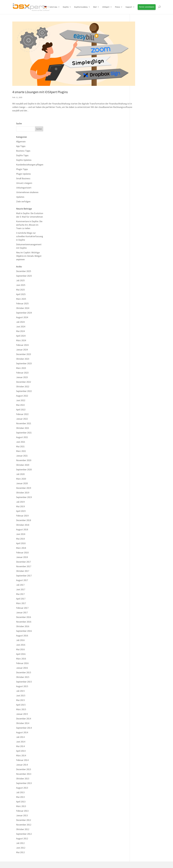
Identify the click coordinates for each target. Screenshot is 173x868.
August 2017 (140, 480)
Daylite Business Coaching (65, 796)
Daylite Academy (81, 7)
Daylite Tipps (140, 55)
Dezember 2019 (141, 388)
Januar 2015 (139, 614)
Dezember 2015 (141, 572)
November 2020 (141, 360)
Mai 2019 (138, 406)
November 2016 (141, 522)
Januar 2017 (139, 512)
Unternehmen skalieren (145, 92)
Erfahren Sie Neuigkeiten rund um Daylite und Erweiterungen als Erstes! (143, 800)
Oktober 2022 (140, 286)
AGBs (80, 836)
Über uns (95, 808)
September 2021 (141, 332)
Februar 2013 (140, 711)
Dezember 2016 (141, 517)
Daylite (66, 7)
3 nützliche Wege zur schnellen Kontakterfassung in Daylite (147, 136)
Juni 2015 (138, 595)
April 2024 (138, 236)
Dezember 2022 (141, 282)
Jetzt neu (53, 7)
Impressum (68, 836)
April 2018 (138, 443)
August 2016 (140, 535)
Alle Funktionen (22, 802)
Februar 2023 (140, 272)
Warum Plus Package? (25, 796)
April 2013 (138, 701)
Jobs (93, 820)
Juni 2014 (138, 641)
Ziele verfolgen (141, 101)
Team (93, 814)
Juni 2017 (138, 489)
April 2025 (138, 194)
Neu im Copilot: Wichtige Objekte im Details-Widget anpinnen (146, 156)
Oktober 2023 (140, 259)
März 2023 (139, 268)
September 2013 (141, 683)
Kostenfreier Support (63, 814)
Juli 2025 (138, 180)
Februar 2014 (140, 660)
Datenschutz (92, 836)
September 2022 (141, 291)
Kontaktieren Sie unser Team (73, 777)
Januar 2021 (139, 355)
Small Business (141, 78)
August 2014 (140, 632)
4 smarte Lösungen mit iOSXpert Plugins (40, 85)
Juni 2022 (138, 300)
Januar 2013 (139, 715)
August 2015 (140, 586)
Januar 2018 (139, 457)
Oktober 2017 (140, 471)
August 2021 (140, 337)
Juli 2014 (138, 637)
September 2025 (141, 176)
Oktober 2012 (140, 729)
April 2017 (138, 498)
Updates (138, 97)
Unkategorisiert (141, 87)
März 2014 (139, 655)
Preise (117, 7)
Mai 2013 (138, 697)
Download (57, 820)
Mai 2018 (138, 438)
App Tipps (138, 46)
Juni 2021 (138, 342)
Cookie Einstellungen (111, 836)
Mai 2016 (138, 549)
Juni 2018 (138, 434)
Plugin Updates (141, 73)
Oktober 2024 (140, 208)
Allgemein (138, 41)
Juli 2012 (138, 743)
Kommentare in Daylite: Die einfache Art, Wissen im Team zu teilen (147, 124)
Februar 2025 (140, 203)
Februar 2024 (140, 245)
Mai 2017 (138, 494)
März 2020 (139, 379)
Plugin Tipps (139, 69)
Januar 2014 (139, 664)
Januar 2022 (139, 319)
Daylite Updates (141, 60)
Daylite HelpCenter (62, 808)
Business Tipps (141, 50)
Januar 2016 (139, 568)
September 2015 (141, 581)
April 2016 (138, 554)
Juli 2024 (138, 222)
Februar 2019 (140, 415)
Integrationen (21, 814)
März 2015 (139, 609)
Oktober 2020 (140, 365)
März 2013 (139, 706)
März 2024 (139, 240)
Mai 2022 (138, 305)
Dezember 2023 (141, 254)
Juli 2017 (138, 485)
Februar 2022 (140, 314)
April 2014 (138, 651)
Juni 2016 (138, 545)
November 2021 (141, 323)
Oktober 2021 (140, 328)
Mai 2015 (138, 600)
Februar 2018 (140, 452)
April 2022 (138, 309)
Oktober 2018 (140, 425)
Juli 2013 (138, 692)
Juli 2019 (138, 402)
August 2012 (140, 738)
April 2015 (138, 605)
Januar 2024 (139, 249)
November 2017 (141, 466)
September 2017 (141, 475)
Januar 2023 (139, 277)
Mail (95, 7)
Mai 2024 (138, 231)
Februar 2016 (140, 563)
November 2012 (141, 724)
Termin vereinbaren (100, 796)
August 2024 (140, 217)
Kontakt (56, 836)
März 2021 (139, 351)
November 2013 (141, 674)
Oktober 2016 (140, 526)
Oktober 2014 (140, 623)
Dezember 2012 (141, 720)
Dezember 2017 (141, 462)
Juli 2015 (138, 591)
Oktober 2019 (140, 392)
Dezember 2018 (141, 420)
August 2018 (140, 429)
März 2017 (139, 503)
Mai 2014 (138, 646)
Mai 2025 (138, 189)
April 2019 (138, 411)
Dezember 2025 (141, 171)
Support (129, 7)
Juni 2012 (138, 748)
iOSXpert (106, 7)
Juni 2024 (138, 226)
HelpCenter (116, 777)
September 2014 (141, 628)
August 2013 (140, 688)
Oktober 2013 (140, 678)
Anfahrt (94, 825)
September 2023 (141, 263)
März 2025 (139, 199)
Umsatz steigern (142, 83)
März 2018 (139, 448)
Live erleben (20, 820)
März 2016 (139, 558)
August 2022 (140, 296)
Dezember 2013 (141, 669)
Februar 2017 (140, 508)
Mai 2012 (138, 752)
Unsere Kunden (98, 802)
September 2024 (141, 212)
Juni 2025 (138, 185)
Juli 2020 (138, 374)
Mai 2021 (138, 346)
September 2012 (141, 734)
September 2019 (141, 397)
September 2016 (141, 531)
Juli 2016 (138, 540)
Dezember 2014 (141, 618)
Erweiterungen (22, 808)
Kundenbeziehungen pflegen (147, 64)
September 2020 (141, 369)
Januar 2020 (139, 383)
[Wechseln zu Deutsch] (86, 861)
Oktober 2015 (140, 577)
